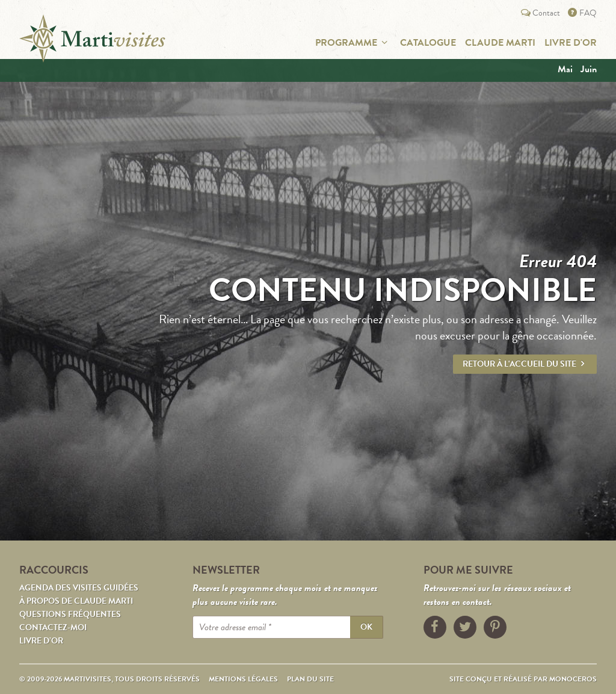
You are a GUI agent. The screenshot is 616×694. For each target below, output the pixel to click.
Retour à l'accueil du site (525, 364)
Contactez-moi (53, 627)
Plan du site (310, 679)
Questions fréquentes (70, 614)
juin (589, 69)
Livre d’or (41, 641)
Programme (353, 43)
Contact (540, 13)
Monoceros (573, 679)
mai (565, 69)
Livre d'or (571, 43)
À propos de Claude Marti (76, 601)
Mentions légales (243, 679)
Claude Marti (500, 43)
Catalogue (428, 43)
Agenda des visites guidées (79, 588)
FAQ (581, 13)
